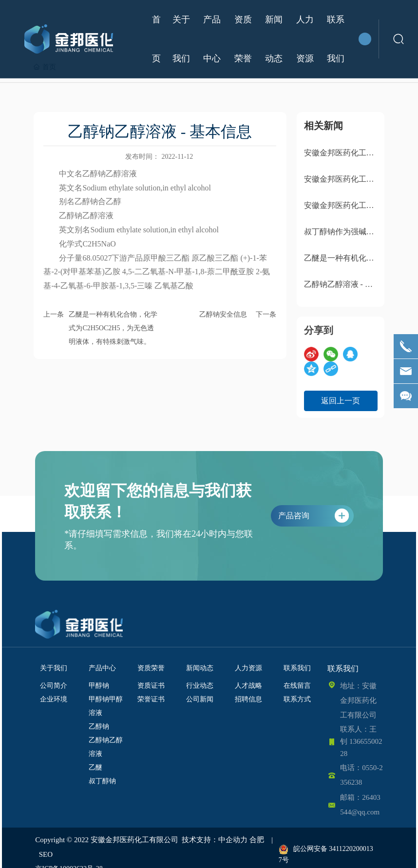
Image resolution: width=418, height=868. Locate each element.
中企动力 (233, 840)
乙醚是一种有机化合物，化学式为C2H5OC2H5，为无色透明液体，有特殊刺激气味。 (113, 328)
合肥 (257, 840)
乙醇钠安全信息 (223, 314)
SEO (46, 854)
